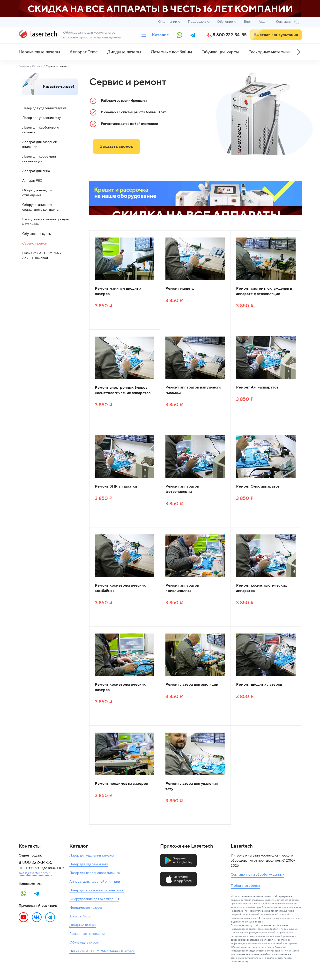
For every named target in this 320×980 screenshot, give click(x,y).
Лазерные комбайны (171, 52)
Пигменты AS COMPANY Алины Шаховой (42, 256)
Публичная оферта (245, 886)
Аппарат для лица (36, 171)
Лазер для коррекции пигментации (39, 159)
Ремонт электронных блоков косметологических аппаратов (123, 390)
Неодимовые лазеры (39, 52)
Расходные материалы (271, 52)
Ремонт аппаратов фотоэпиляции (182, 489)
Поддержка (197, 22)
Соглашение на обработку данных (257, 875)
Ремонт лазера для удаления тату (192, 786)
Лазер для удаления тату (41, 118)
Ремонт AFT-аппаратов (257, 387)
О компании (168, 22)
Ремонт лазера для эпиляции (192, 685)
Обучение (225, 22)
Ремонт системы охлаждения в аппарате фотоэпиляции (264, 291)
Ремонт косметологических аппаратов (261, 588)
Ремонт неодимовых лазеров (121, 784)
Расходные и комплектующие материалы (45, 222)
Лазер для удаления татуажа (44, 108)
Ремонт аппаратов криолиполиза (182, 588)
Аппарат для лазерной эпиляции (40, 144)
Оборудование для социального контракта (40, 207)
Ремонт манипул (180, 288)
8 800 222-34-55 (230, 35)
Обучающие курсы (220, 52)
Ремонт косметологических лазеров (120, 687)
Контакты (283, 22)
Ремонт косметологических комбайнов (120, 588)
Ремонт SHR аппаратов (116, 486)
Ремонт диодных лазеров (259, 685)
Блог (248, 22)
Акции (264, 22)
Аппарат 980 (32, 181)
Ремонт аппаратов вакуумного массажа (193, 390)
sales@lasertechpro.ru (35, 873)
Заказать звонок (117, 147)
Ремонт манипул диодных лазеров (118, 291)
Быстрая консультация (276, 35)
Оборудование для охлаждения (37, 193)
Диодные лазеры (124, 52)
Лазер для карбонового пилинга (41, 130)
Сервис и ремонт (35, 244)
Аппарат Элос (84, 52)
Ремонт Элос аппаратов (258, 486)
